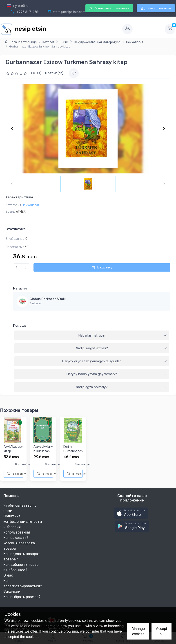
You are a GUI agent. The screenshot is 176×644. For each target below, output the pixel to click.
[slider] (17, 73)
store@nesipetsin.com (67, 12)
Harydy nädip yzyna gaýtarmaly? (117, 374)
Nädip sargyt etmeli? (121, 348)
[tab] (92, 336)
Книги (64, 42)
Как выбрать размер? (22, 597)
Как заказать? (16, 538)
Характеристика (19, 197)
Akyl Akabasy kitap (13, 449)
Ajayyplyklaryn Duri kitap (43, 449)
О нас (8, 575)
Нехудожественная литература (97, 42)
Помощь (20, 326)
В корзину (102, 267)
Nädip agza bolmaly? (121, 387)
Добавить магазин (156, 8)
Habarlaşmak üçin (123, 335)
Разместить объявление (109, 8)
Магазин (20, 289)
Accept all (162, 631)
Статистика (16, 229)
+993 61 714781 (25, 12)
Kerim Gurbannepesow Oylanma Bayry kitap (73, 453)
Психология (135, 42)
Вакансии (12, 591)
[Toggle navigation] (84, 29)
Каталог (48, 42)
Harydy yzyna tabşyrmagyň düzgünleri (114, 361)
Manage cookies (138, 631)
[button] (131, 513)
